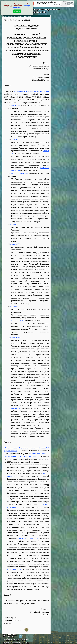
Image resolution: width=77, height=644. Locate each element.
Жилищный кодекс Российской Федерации (31, 91)
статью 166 (15, 106)
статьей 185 (17, 408)
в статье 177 (15, 306)
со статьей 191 (17, 321)
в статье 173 (15, 224)
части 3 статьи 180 (28, 538)
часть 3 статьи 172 (20, 173)
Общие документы (9, 16)
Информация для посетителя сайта (16, 640)
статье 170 (16, 140)
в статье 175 (15, 244)
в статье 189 (15, 338)
